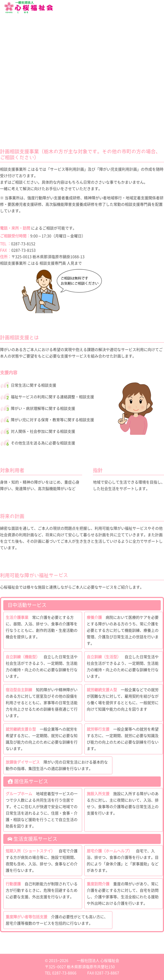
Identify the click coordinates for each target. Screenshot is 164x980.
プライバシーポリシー (14, 122)
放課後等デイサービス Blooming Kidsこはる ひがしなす (35, 51)
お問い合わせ (8, 114)
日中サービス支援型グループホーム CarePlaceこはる (32, 67)
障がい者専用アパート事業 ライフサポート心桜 (29, 71)
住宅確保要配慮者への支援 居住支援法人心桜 (27, 75)
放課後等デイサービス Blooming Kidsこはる (27, 47)
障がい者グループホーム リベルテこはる (25, 59)
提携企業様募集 (9, 97)
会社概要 (5, 28)
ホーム (4, 21)
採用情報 (5, 103)
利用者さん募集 (9, 86)
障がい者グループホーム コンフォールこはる (27, 63)
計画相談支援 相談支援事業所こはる (22, 55)
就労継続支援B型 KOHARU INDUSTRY (23, 39)
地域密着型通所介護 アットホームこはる (25, 79)
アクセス (5, 118)
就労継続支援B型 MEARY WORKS (20, 43)
